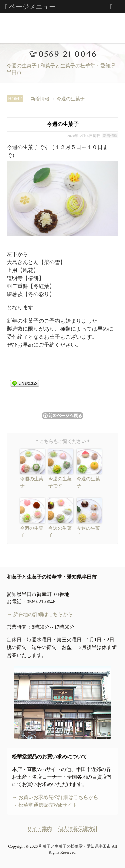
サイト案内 (39, 828)
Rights (54, 852)
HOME (15, 99)
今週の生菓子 (71, 99)
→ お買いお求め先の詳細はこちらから (55, 797)
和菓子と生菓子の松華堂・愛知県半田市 (75, 846)
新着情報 (40, 99)
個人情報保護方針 (78, 828)
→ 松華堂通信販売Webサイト (45, 805)
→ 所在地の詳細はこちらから (40, 614)
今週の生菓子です (60, 482)
